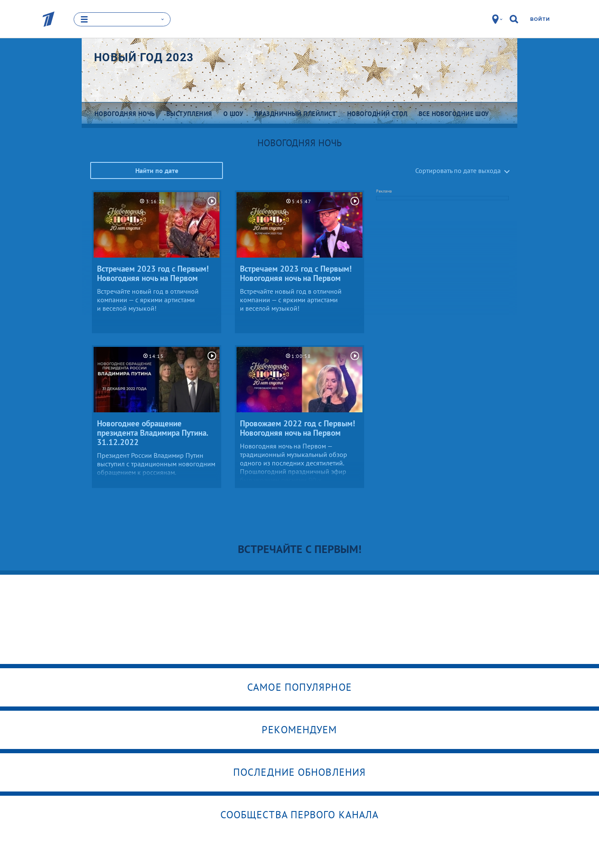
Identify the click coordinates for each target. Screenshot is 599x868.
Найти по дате (157, 170)
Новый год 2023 (144, 57)
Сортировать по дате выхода (458, 170)
